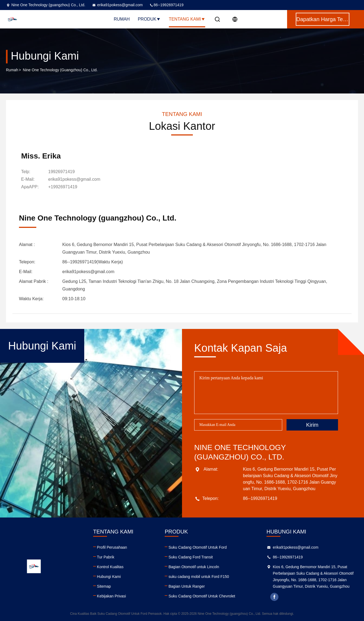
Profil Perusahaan (112, 547)
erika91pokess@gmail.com (117, 5)
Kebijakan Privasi (111, 596)
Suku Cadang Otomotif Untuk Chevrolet (202, 596)
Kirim (312, 425)
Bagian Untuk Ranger (187, 586)
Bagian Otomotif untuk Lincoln (194, 567)
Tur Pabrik (106, 557)
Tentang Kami (187, 19)
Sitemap (104, 586)
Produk (149, 19)
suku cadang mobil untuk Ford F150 (199, 577)
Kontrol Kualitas (110, 567)
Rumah (122, 19)
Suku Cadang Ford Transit (191, 557)
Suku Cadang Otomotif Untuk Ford (198, 547)
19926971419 (61, 172)
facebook (274, 597)
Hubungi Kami (109, 577)
